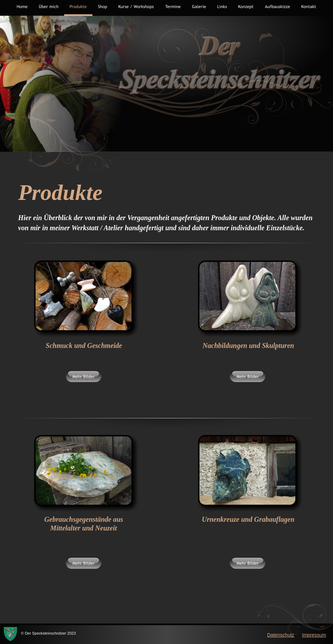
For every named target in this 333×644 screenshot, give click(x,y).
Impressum (314, 635)
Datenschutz (281, 635)
